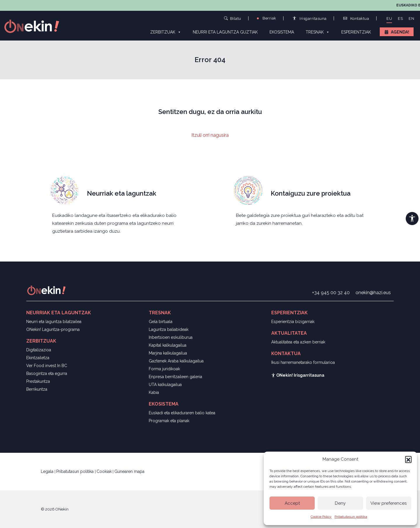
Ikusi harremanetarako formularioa (303, 362)
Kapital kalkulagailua (168, 345)
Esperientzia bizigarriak (293, 322)
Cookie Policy (321, 517)
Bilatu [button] (233, 18)
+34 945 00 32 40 (331, 293)
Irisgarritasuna (310, 19)
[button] (408, 459)
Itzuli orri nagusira (210, 135)
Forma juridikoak (164, 369)
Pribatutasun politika (351, 517)
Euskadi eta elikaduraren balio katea (182, 413)
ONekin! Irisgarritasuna (298, 375)
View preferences (388, 503)
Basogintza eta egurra (47, 373)
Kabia (154, 392)
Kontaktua (356, 19)
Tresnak (318, 32)
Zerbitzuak (166, 32)
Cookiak (104, 471)
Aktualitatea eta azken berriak (298, 342)
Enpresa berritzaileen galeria (175, 377)
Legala (48, 471)
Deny (340, 503)
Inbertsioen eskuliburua (171, 337)
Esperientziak (356, 32)
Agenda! (400, 32)
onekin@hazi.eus (373, 293)
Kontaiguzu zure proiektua (311, 193)
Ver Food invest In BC (47, 366)
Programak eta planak (169, 421)
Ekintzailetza (38, 358)
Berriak (266, 18)
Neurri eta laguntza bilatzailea (54, 322)
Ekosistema (282, 32)
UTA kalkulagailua (165, 385)
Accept (292, 503)
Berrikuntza (37, 389)
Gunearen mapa (129, 471)
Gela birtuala (161, 322)
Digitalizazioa (39, 350)
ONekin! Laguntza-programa (53, 329)
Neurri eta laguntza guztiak (225, 32)
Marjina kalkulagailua (168, 353)
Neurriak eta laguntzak (122, 193)
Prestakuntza (38, 381)
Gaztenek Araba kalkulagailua (176, 361)
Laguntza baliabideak (169, 329)
